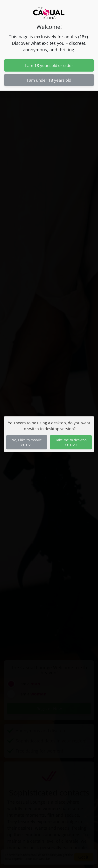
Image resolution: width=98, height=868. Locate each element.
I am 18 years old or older (49, 65)
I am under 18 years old (49, 80)
